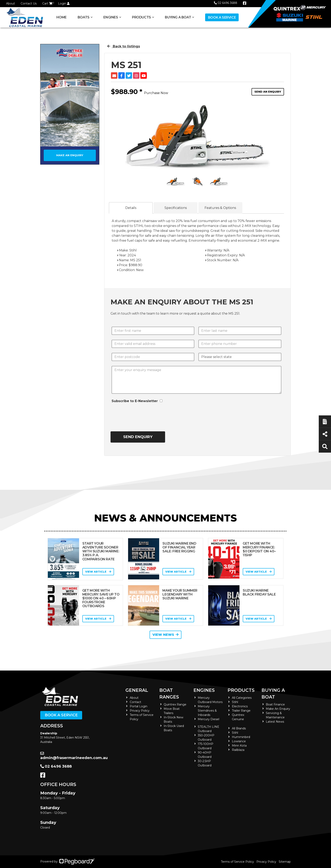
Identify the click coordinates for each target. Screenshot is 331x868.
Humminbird (241, 737)
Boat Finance (275, 704)
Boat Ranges (169, 694)
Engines (111, 17)
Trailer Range (241, 711)
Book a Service (222, 17)
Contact (135, 702)
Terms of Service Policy (237, 862)
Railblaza (238, 750)
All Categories (242, 698)
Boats (84, 17)
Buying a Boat (178, 17)
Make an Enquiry (70, 155)
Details (131, 208)
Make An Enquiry (278, 709)
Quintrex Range (175, 704)
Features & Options (220, 208)
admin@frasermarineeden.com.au (74, 756)
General (137, 690)
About (11, 3)
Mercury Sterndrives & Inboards (207, 711)
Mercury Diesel (209, 719)
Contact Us (29, 3)
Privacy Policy (140, 711)
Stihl (235, 702)
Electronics (240, 706)
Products (141, 17)
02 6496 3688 (226, 3)
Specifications (176, 208)
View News (165, 635)
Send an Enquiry (268, 92)
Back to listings (124, 46)
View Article (98, 572)
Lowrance (239, 741)
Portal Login (139, 706)
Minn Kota (239, 746)
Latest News (275, 722)
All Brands (239, 728)
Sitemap (285, 862)
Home (62, 17)
